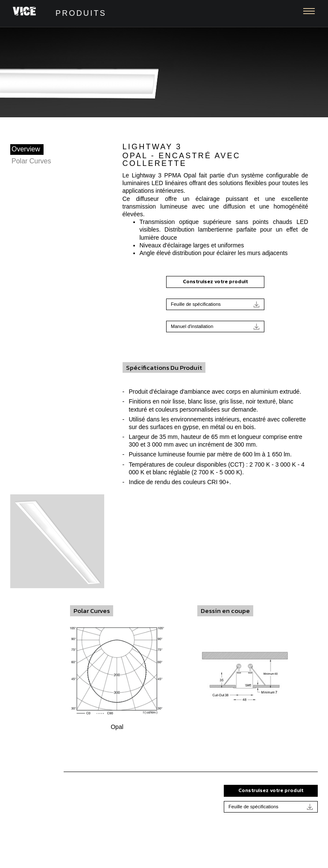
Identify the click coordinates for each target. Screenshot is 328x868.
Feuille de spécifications (215, 304)
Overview (26, 149)
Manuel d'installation (215, 327)
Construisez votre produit (215, 282)
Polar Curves (31, 161)
